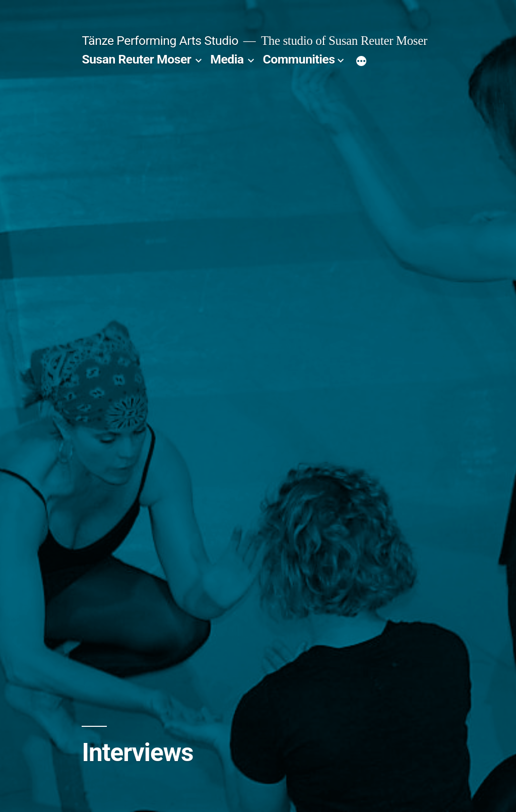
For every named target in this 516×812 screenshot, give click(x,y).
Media (227, 59)
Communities (299, 59)
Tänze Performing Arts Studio (160, 41)
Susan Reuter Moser (136, 59)
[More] (361, 61)
